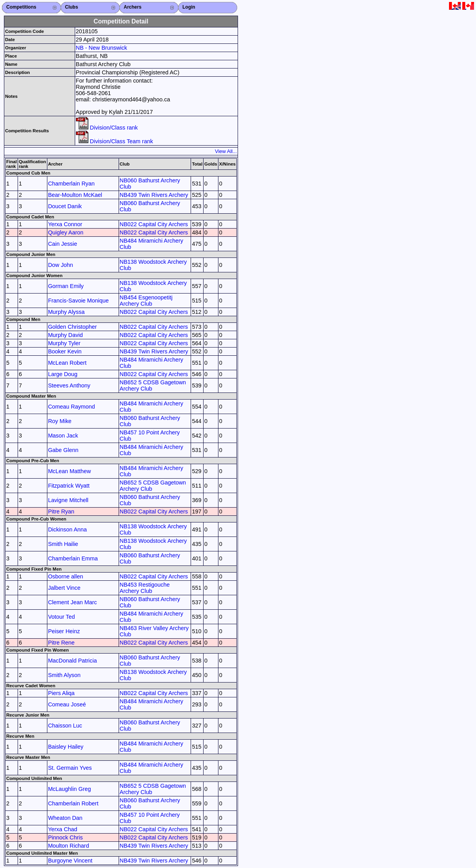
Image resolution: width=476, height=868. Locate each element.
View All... (226, 151)
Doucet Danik (65, 206)
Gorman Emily (66, 286)
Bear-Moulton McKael (75, 195)
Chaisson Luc (65, 726)
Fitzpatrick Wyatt (69, 486)
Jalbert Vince (64, 588)
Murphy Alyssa (67, 312)
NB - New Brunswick (102, 48)
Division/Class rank (107, 128)
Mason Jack (63, 436)
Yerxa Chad (63, 829)
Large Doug (63, 374)
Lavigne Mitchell (68, 500)
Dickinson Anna (68, 529)
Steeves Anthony (69, 385)
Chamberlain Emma (73, 558)
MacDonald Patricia (73, 661)
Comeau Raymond (72, 407)
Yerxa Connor (65, 224)
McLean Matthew (70, 471)
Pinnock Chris (66, 837)
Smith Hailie (63, 544)
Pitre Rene (61, 643)
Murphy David (66, 335)
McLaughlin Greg (70, 789)
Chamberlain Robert (73, 803)
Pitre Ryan (61, 511)
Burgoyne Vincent (70, 861)
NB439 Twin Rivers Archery (154, 195)
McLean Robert (67, 363)
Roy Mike (60, 421)
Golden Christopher (73, 327)
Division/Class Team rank (114, 141)
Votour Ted (62, 617)
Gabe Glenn (63, 450)
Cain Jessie (63, 244)
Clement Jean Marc (73, 602)
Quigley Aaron (66, 232)
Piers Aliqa (61, 693)
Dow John (61, 265)
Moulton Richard (69, 846)
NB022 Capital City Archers (154, 224)
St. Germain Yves (70, 768)
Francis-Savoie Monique (78, 301)
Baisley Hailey (66, 747)
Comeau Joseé (67, 704)
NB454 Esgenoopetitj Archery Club (146, 301)
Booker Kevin (65, 351)
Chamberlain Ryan (71, 184)
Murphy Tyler (64, 343)
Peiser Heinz (64, 631)
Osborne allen (66, 576)
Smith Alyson (64, 675)
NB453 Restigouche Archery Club (145, 588)
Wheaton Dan (65, 818)
